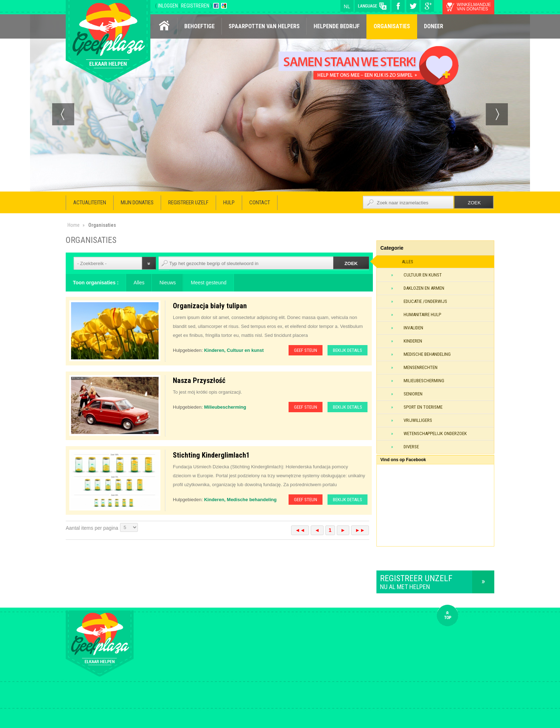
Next (497, 114)
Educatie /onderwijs (425, 301)
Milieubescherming (424, 381)
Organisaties (392, 26)
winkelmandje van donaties (474, 7)
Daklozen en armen (424, 288)
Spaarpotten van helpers (264, 26)
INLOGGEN (168, 6)
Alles (139, 283)
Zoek (351, 263)
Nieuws (167, 283)
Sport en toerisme (423, 407)
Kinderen (413, 341)
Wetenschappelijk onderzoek (435, 433)
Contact (260, 203)
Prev (63, 114)
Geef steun (306, 350)
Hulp (229, 203)
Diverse (411, 447)
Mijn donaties (137, 203)
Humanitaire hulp (422, 315)
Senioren (413, 394)
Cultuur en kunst (423, 275)
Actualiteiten (90, 203)
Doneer (434, 26)
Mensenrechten (421, 367)
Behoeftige (199, 26)
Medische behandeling (427, 354)
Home (74, 225)
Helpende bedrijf (337, 26)
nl (347, 6)
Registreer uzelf (188, 203)
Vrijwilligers (418, 420)
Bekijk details (347, 350)
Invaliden (413, 328)
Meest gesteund (209, 283)
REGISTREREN (196, 6)
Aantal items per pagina (92, 528)
